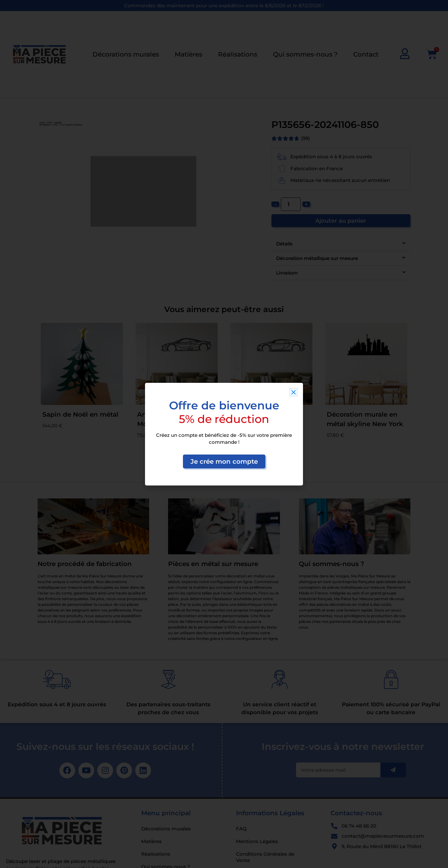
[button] (294, 392)
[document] (224, 434)
